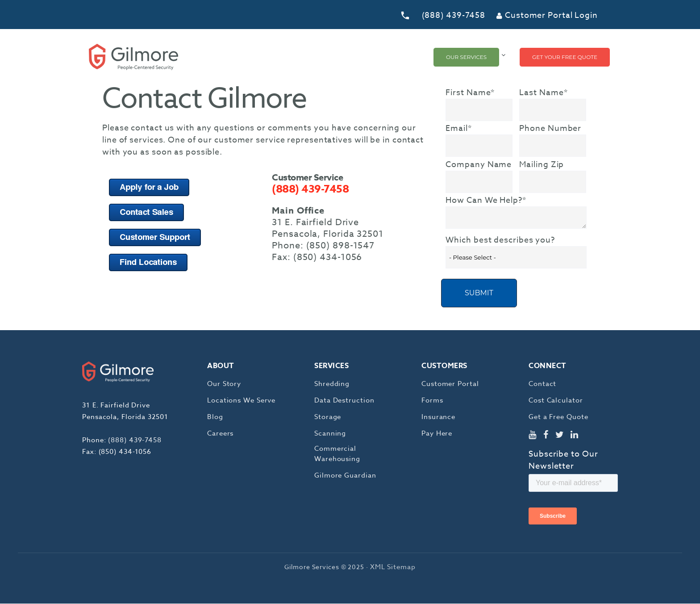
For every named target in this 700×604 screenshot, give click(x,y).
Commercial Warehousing (337, 454)
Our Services (466, 57)
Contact (542, 384)
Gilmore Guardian (345, 476)
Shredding (332, 384)
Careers (220, 434)
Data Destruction (344, 401)
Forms (432, 401)
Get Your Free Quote (565, 57)
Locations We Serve (241, 401)
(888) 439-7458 (454, 16)
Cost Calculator (556, 401)
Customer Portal (450, 384)
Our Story (224, 384)
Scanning (330, 434)
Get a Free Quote (558, 417)
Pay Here (437, 434)
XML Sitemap (393, 567)
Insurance (438, 417)
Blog (215, 417)
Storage (328, 417)
